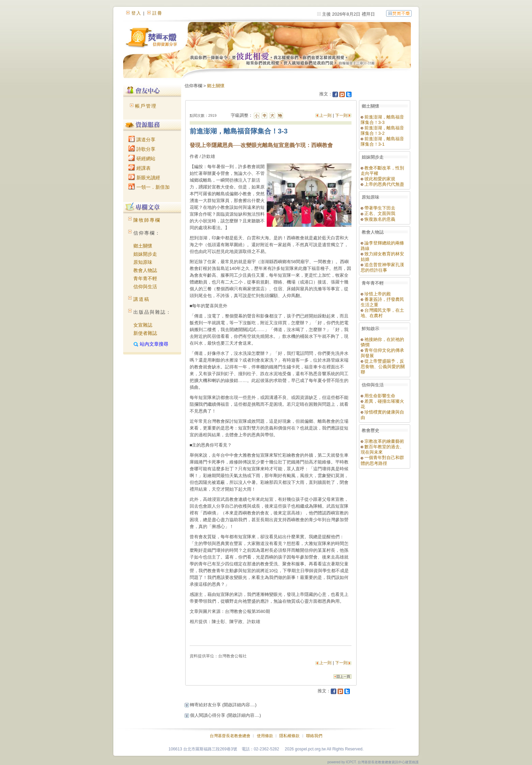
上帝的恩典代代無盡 (383, 184)
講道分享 (142, 140)
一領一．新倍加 (149, 187)
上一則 (326, 115)
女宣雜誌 (143, 325)
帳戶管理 (146, 106)
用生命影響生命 (378, 396)
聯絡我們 (314, 736)
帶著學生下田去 (378, 208)
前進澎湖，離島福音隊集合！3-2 (383, 131)
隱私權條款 (289, 736)
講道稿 (141, 299)
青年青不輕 (145, 278)
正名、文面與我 (378, 213)
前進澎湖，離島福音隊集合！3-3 (383, 120)
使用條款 (265, 736)
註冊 (157, 13)
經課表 (139, 168)
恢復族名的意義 (378, 219)
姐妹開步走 (145, 254)
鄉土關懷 (143, 246)
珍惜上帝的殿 (376, 294)
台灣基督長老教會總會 (230, 736)
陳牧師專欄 (147, 220)
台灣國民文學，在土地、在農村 (383, 313)
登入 (136, 13)
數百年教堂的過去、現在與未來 (383, 449)
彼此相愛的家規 (378, 179)
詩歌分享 (142, 149)
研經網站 (142, 159)
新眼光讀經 (144, 178)
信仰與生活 (145, 287)
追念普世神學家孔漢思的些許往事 (383, 267)
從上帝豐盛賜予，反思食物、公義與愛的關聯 (383, 367)
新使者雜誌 (145, 333)
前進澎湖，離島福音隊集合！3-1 (383, 141)
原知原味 (143, 262)
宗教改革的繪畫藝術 (383, 441)
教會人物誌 (145, 270)
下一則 (341, 115)
